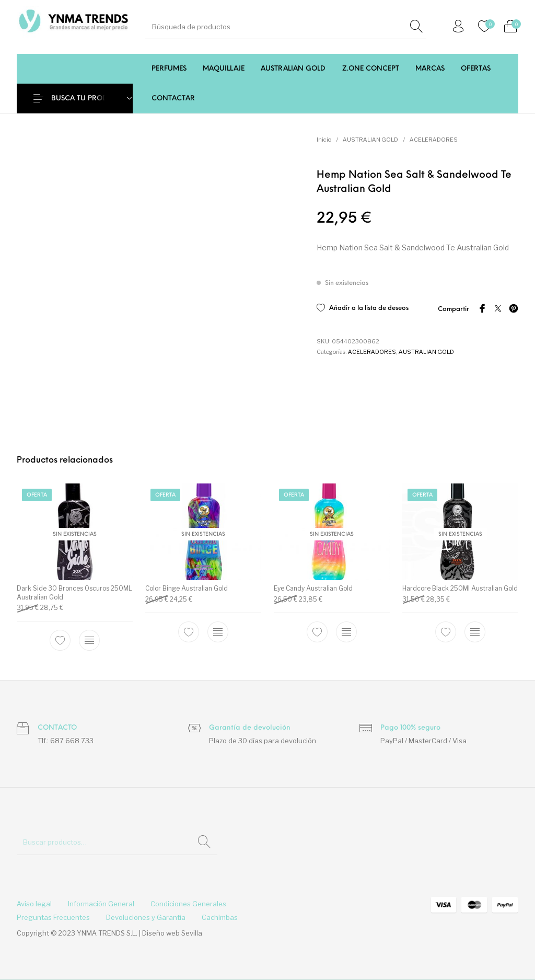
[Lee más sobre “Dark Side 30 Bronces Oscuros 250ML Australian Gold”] (89, 640)
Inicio (324, 140)
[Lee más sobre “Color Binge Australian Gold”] (218, 631)
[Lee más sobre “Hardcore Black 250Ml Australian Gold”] (475, 631)
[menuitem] (169, 69)
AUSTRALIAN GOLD (370, 140)
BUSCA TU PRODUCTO (89, 99)
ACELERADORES (434, 140)
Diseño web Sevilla (172, 933)
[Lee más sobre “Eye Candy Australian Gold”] (346, 631)
